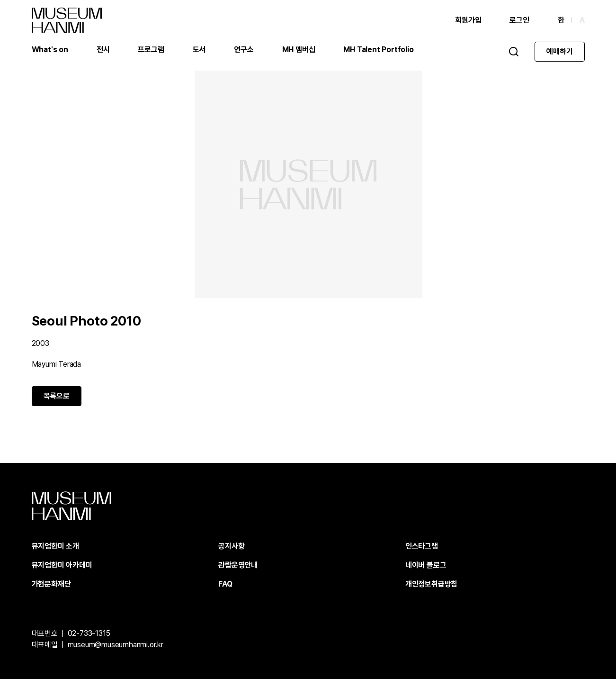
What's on (50, 50)
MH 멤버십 (299, 50)
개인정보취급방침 (431, 584)
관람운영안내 (238, 565)
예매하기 (559, 51)
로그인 (519, 20)
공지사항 (231, 546)
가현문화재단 (51, 584)
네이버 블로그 (426, 565)
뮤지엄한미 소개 (55, 546)
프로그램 (151, 50)
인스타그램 (422, 546)
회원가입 (468, 20)
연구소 (244, 50)
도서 (199, 50)
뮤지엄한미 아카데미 (62, 565)
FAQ (225, 584)
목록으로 (57, 396)
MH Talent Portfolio (378, 50)
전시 (103, 50)
